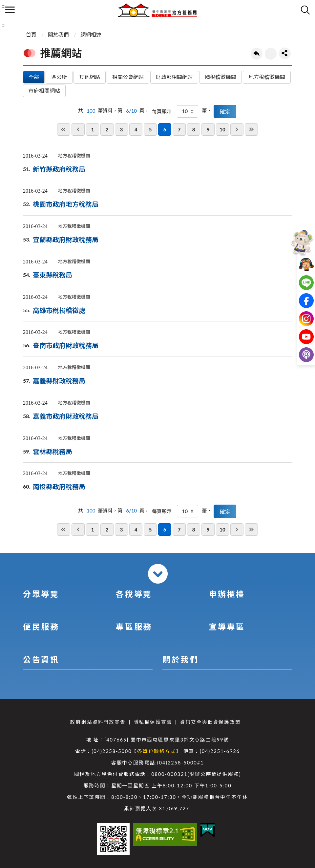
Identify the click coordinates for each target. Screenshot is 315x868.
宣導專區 (227, 627)
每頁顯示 (162, 111)
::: (4, 5)
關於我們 (58, 35)
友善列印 (271, 54)
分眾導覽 (41, 594)
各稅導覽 (134, 594)
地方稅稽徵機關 (267, 77)
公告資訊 (41, 659)
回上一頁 (257, 54)
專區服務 (134, 627)
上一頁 (78, 129)
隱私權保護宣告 (153, 722)
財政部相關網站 (174, 77)
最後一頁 (251, 129)
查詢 (305, 10)
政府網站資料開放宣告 (98, 722)
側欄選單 (10, 10)
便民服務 (41, 627)
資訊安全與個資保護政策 (210, 722)
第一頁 (64, 129)
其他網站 (90, 77)
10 (222, 129)
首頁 (31, 35)
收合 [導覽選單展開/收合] (158, 574)
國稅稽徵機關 (220, 77)
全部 (34, 77)
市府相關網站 (44, 91)
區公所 (59, 77)
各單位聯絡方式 (157, 751)
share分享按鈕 (285, 53)
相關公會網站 (128, 77)
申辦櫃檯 (227, 594)
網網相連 (91, 35)
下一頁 (237, 129)
